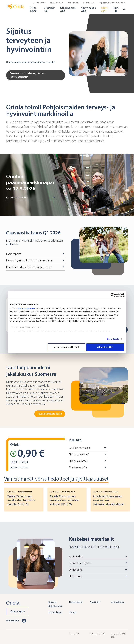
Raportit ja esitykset (80, 563)
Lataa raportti (14, 254)
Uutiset (73, 612)
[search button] (124, 9)
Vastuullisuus (39, 3)
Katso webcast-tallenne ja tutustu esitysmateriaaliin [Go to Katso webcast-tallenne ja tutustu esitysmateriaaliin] (28, 75)
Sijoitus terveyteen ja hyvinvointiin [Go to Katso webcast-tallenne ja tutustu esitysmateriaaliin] (29, 40)
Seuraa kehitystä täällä (50, 414)
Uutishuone (73, 3)
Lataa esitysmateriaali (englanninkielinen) (30, 261)
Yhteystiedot (89, 3)
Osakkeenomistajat (80, 448)
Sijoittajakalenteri (79, 454)
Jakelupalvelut (50, 9)
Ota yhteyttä (18, 611)
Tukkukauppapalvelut (68, 9)
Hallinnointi (76, 576)
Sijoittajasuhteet (78, 461)
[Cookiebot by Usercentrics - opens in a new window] (112, 295)
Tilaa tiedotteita (78, 468)
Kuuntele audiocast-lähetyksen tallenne (29, 267)
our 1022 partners (27, 309)
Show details (113, 339)
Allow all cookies (105, 347)
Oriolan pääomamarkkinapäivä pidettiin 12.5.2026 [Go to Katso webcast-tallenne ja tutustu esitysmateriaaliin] (31, 62)
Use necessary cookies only (67, 347)
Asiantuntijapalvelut (89, 9)
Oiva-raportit (74, 634)
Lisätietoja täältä (17, 198)
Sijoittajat (104, 9)
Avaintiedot (76, 557)
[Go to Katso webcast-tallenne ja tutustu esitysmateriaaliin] (98, 53)
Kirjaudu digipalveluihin (113, 3)
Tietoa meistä (33, 9)
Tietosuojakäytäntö (97, 634)
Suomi (116, 10)
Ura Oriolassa (56, 3)
